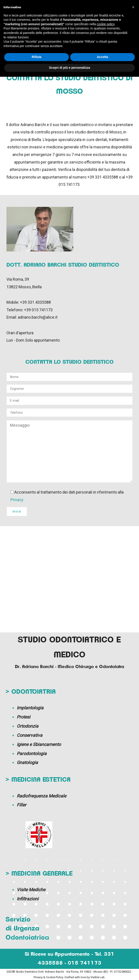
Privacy (17, 500)
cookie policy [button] (106, 24)
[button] (133, 7)
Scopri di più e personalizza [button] (69, 68)
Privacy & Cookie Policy (48, 977)
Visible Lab (98, 977)
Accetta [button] (103, 57)
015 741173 (85, 963)
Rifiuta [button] (37, 57)
